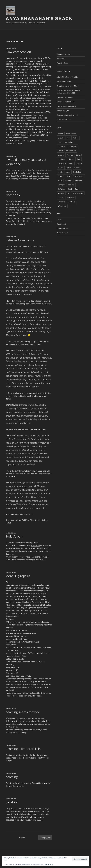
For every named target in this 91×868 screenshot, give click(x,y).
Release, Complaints (20, 240)
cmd (60, 142)
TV (68, 193)
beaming (12, 777)
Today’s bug (14, 536)
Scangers (62, 185)
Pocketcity (61, 59)
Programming (78, 176)
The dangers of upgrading (66, 106)
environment (71, 151)
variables (71, 197)
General (79, 155)
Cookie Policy (49, 864)
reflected (78, 180)
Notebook (13, 195)
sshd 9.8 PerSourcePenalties (68, 77)
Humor (71, 159)
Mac (71, 163)
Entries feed (61, 224)
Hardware (62, 159)
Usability (61, 197)
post (68, 176)
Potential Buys (62, 63)
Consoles (73, 146)
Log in (59, 220)
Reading (68, 180)
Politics (61, 176)
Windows (61, 202)
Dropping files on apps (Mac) (67, 86)
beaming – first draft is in (23, 749)
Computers (62, 146)
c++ (69, 138)
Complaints (69, 142)
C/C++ (76, 138)
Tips (76, 189)
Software (61, 189)
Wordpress (62, 206)
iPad (78, 159)
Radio (60, 180)
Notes (68, 172)
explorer (61, 155)
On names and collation (66, 102)
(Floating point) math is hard (67, 115)
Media (60, 168)
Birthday (61, 138)
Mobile (68, 168)
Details (61, 151)
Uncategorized (78, 193)
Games (70, 155)
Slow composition (18, 52)
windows (71, 202)
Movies (77, 168)
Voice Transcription (64, 81)
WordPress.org (62, 233)
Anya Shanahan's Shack (39, 19)
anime (60, 134)
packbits (11, 802)
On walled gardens (64, 119)
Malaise (79, 163)
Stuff (70, 189)
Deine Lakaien (41, 520)
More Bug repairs (18, 576)
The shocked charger (65, 97)
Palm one (35, 546)
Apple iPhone (71, 134)
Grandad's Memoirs (64, 54)
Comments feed (63, 228)
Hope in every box (63, 111)
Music (60, 172)
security (71, 185)
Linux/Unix (62, 163)
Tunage (61, 193)
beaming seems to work (23, 712)
